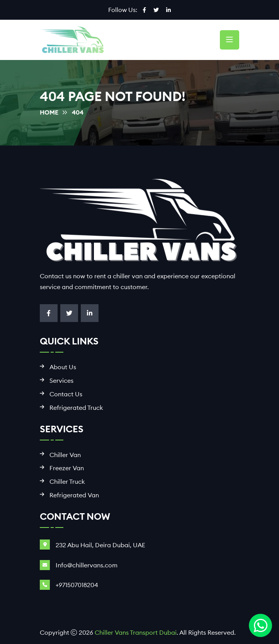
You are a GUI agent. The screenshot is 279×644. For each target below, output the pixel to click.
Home (49, 112)
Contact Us (66, 394)
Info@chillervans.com (87, 565)
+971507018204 (77, 585)
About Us (63, 367)
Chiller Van (65, 455)
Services (61, 381)
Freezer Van (67, 468)
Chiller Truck (67, 482)
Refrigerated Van (74, 495)
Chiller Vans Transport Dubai (136, 632)
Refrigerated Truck (76, 408)
